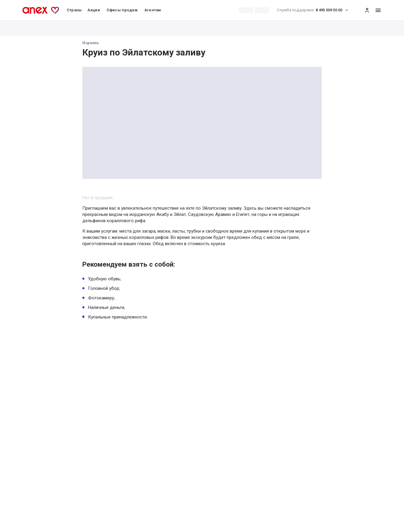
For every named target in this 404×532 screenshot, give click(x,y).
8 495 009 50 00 (314, 10)
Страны (74, 10)
